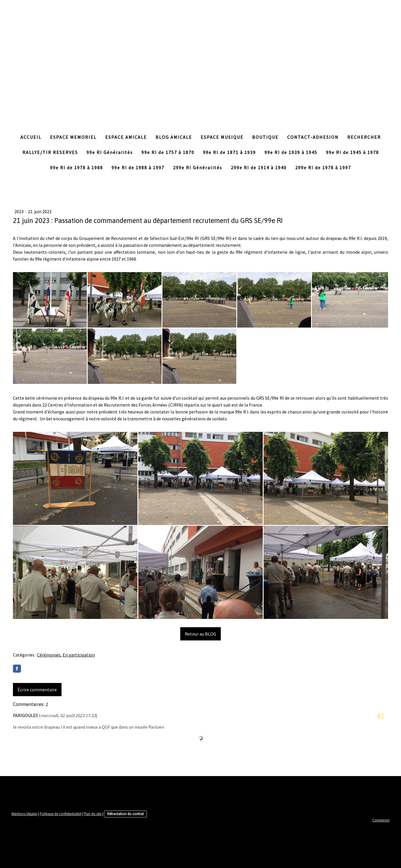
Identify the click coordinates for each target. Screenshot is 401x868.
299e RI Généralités (198, 168)
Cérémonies (49, 655)
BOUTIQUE (265, 137)
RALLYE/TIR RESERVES (50, 152)
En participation (79, 655)
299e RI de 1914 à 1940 (259, 168)
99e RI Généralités (110, 152)
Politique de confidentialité (60, 814)
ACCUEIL (31, 137)
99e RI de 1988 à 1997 (138, 168)
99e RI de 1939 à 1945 (291, 152)
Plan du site (93, 814)
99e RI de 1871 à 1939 (229, 152)
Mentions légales (24, 814)
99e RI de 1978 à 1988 (76, 168)
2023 (19, 211)
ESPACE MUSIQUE (222, 137)
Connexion (381, 820)
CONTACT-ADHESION (313, 137)
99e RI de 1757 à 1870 (168, 152)
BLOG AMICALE (174, 137)
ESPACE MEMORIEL (73, 137)
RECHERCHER (364, 137)
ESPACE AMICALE (126, 137)
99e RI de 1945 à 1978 (352, 152)
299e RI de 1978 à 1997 (323, 168)
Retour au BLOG (200, 634)
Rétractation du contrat (125, 814)
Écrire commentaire (37, 690)
